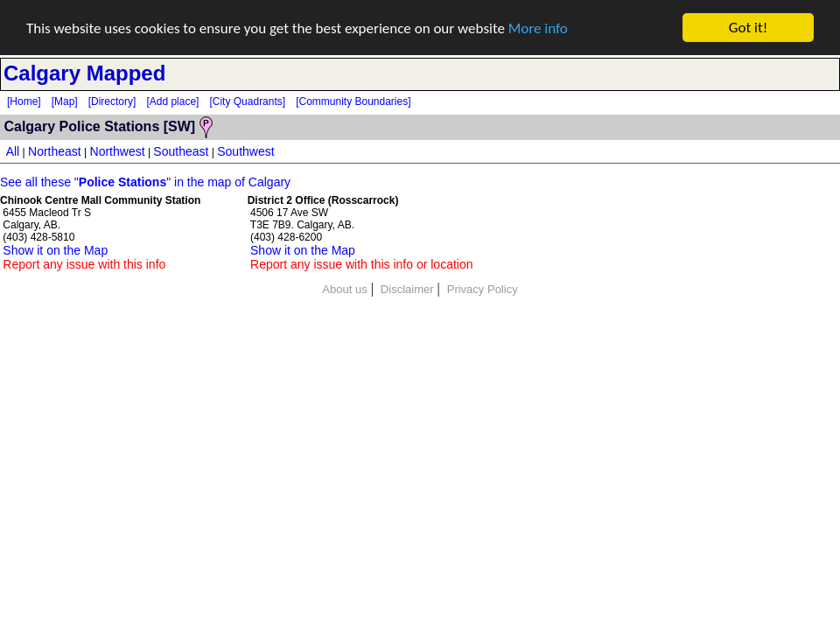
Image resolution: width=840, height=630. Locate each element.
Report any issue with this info (84, 264)
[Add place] (172, 101)
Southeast (181, 151)
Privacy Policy (483, 289)
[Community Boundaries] (353, 101)
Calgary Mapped (84, 73)
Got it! (748, 28)
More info (538, 28)
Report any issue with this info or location (361, 264)
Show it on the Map (55, 250)
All (13, 151)
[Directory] (112, 101)
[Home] (24, 101)
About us (344, 289)
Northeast (55, 151)
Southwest (245, 151)
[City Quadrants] (247, 101)
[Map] (65, 101)
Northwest (118, 151)
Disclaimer (407, 289)
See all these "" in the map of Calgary (145, 182)
